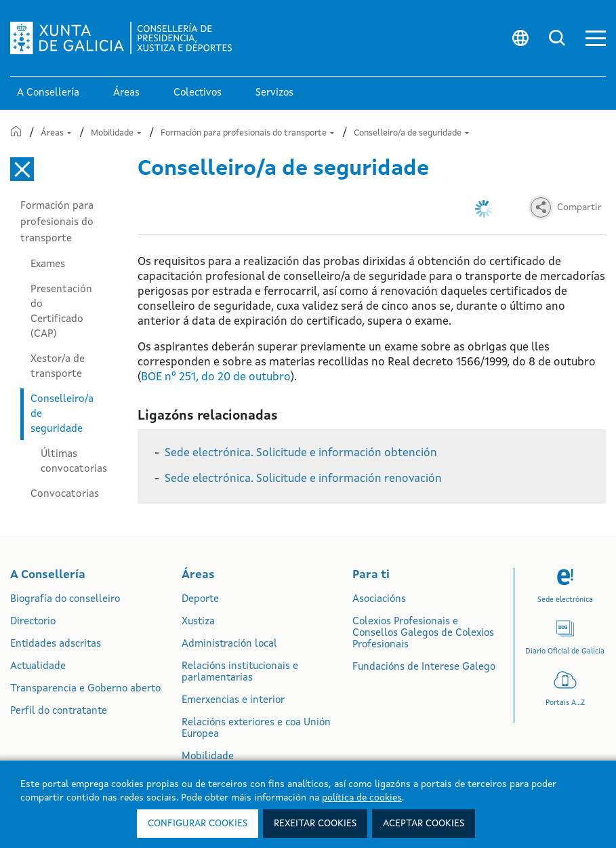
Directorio (33, 622)
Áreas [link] (126, 93)
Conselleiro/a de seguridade (411, 133)
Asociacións (379, 600)
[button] (596, 38)
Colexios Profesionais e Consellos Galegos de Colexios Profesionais (423, 633)
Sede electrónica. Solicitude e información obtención (301, 453)
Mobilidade (116, 133)
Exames (48, 264)
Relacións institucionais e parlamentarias (240, 672)
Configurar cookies (198, 824)
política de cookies (362, 798)
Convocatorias (65, 494)
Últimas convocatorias (74, 462)
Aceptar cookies (424, 824)
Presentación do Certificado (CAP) (61, 312)
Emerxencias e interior (233, 701)
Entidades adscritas (56, 644)
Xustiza (198, 622)
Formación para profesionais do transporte (247, 133)
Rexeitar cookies (315, 824)
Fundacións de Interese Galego (424, 667)
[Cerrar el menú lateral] (22, 169)
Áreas (56, 133)
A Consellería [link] (48, 93)
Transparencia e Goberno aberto (85, 689)
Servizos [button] (274, 93)
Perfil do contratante (59, 711)
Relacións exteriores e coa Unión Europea (256, 729)
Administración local (229, 644)
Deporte (200, 600)
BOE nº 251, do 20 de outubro (216, 377)
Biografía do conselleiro (65, 600)
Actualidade (38, 667)
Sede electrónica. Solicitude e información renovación (303, 479)
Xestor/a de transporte (58, 367)
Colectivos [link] (198, 93)
